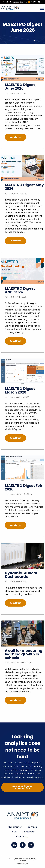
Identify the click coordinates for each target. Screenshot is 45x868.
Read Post (15, 137)
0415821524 (36, 2)
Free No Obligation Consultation (23, 787)
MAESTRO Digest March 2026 (20, 391)
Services (32, 827)
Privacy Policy (23, 864)
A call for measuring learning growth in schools (24, 654)
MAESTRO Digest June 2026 (20, 87)
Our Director (15, 827)
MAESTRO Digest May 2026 (24, 187)
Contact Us (22, 836)
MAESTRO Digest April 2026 (20, 290)
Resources (28, 832)
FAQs (14, 832)
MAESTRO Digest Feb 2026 (24, 487)
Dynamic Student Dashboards (21, 575)
